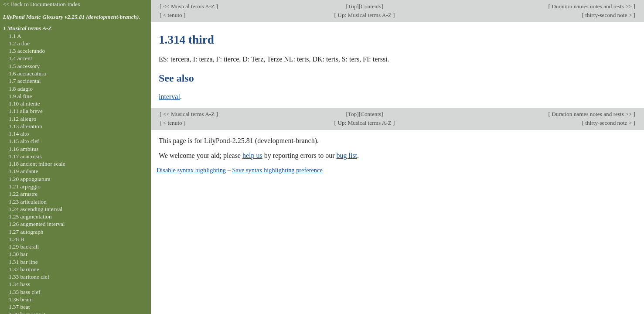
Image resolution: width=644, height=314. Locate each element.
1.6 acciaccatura (27, 73)
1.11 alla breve (26, 111)
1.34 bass (19, 284)
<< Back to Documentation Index (42, 4)
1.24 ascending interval (36, 209)
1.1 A (15, 36)
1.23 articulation (28, 202)
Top (352, 6)
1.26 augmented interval (37, 224)
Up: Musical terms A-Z (365, 15)
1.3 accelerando (27, 51)
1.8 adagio (21, 89)
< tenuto (172, 15)
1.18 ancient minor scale (37, 164)
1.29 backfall (24, 247)
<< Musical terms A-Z (189, 6)
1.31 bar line (23, 262)
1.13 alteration (26, 126)
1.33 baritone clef (29, 277)
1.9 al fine (20, 96)
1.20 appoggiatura (30, 179)
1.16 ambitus (24, 149)
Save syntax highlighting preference (277, 170)
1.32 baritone (24, 269)
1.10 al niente (24, 104)
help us (252, 155)
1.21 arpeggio (25, 186)
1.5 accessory (24, 66)
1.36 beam (21, 299)
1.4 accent (20, 58)
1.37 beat (19, 307)
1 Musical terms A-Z (27, 28)
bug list (347, 155)
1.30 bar (18, 254)
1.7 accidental (25, 81)
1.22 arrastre (23, 194)
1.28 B (16, 239)
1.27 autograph (26, 232)
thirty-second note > (609, 15)
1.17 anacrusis (25, 156)
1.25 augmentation (30, 217)
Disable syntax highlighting (191, 170)
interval (169, 97)
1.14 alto (19, 134)
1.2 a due (19, 43)
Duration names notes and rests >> (592, 6)
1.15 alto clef (24, 141)
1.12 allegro (22, 119)
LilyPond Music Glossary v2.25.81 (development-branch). (72, 17)
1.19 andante (24, 171)
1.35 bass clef (25, 292)
